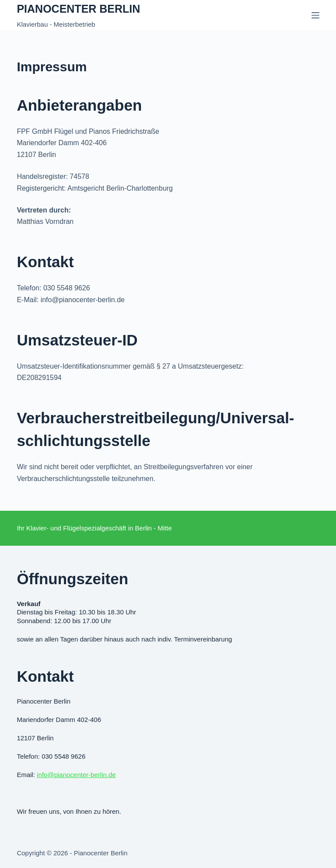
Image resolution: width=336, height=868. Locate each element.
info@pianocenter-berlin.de (76, 775)
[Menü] (315, 15)
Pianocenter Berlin (78, 9)
